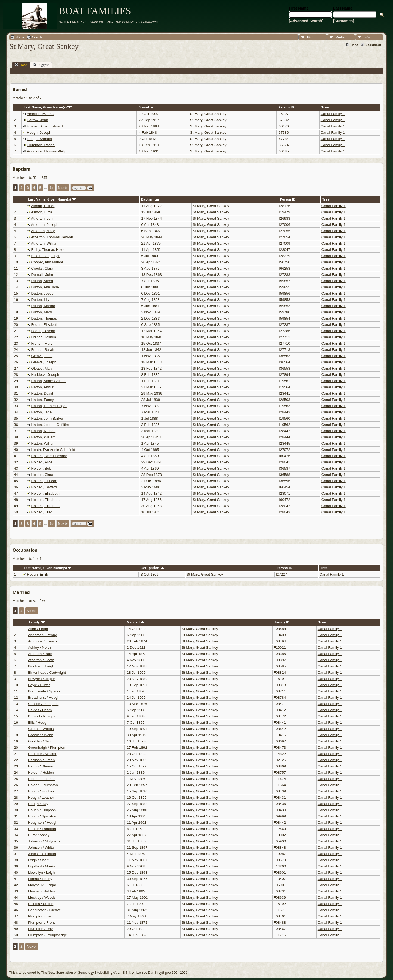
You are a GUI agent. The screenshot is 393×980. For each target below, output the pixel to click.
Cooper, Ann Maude (47, 262)
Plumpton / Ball (40, 916)
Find (310, 37)
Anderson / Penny (42, 635)
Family (37, 622)
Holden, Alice (42, 462)
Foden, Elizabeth (45, 325)
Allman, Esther (43, 206)
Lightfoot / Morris (41, 866)
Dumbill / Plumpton (43, 716)
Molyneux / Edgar (42, 885)
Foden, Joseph (43, 331)
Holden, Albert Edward (45, 126)
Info (367, 37)
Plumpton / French (43, 923)
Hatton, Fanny (43, 400)
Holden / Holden (41, 773)
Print (354, 45)
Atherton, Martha (40, 114)
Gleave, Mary (42, 368)
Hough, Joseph (39, 132)
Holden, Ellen (42, 512)
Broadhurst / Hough (44, 697)
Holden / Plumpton (43, 785)
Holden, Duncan (44, 481)
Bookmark (373, 45)
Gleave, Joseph (44, 362)
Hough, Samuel (39, 139)
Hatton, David (42, 393)
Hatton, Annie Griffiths (49, 381)
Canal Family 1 (333, 114)
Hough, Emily (38, 574)
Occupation (152, 568)
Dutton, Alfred (42, 281)
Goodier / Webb (41, 735)
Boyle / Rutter (39, 685)
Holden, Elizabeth (45, 493)
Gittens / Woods (41, 729)
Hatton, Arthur (42, 387)
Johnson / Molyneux (44, 841)
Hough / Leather (41, 798)
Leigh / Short (38, 860)
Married (135, 622)
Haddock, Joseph (45, 375)
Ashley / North (39, 647)
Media (340, 37)
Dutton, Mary (42, 312)
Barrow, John (38, 120)
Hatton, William (44, 437)
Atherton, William (45, 243)
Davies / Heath (40, 710)
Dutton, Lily (40, 300)
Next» (63, 188)
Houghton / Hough (43, 823)
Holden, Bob (41, 468)
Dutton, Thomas (44, 318)
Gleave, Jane (42, 356)
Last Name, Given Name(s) (48, 107)
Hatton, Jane (42, 412)
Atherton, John (43, 218)
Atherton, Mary (43, 231)
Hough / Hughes (41, 791)
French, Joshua (44, 337)
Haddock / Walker (42, 754)
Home (20, 37)
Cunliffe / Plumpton (43, 704)
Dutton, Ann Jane (45, 287)
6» (52, 188)
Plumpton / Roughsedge (47, 935)
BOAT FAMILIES (95, 11)
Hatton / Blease (40, 766)
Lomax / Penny (40, 879)
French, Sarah (43, 350)
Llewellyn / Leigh (41, 873)
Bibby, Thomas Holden (49, 250)
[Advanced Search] (306, 21)
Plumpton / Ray (40, 929)
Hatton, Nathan (44, 431)
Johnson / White (41, 848)
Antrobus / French (42, 641)
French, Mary (42, 343)
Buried (146, 107)
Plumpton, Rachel (41, 145)
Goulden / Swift (40, 741)
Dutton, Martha (43, 306)
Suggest (41, 65)
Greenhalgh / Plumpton (47, 748)
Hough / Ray (38, 804)
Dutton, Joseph (44, 293)
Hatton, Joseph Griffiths (50, 425)
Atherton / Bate (40, 654)
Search (37, 37)
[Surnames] (344, 21)
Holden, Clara (42, 475)
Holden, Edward (44, 487)
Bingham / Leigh (41, 666)
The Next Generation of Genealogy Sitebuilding (77, 973)
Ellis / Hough (38, 722)
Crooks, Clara (42, 268)
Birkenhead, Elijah (46, 256)
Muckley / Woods (42, 898)
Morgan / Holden (41, 891)
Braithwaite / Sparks (44, 691)
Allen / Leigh (38, 629)
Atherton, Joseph (45, 225)
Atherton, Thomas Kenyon (52, 237)
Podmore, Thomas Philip (47, 151)
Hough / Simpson (42, 810)
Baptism (150, 199)
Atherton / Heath (41, 660)
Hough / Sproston (42, 816)
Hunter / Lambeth (42, 829)
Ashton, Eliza (42, 212)
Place (21, 65)
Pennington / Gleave (44, 910)
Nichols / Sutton (41, 904)
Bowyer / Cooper (41, 679)
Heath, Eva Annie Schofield (53, 450)
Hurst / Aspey (39, 835)
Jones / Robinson (42, 854)
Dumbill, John (42, 275)
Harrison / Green (41, 760)
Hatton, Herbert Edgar (49, 406)
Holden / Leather (41, 779)
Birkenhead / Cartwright (47, 672)
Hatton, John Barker (47, 418)
